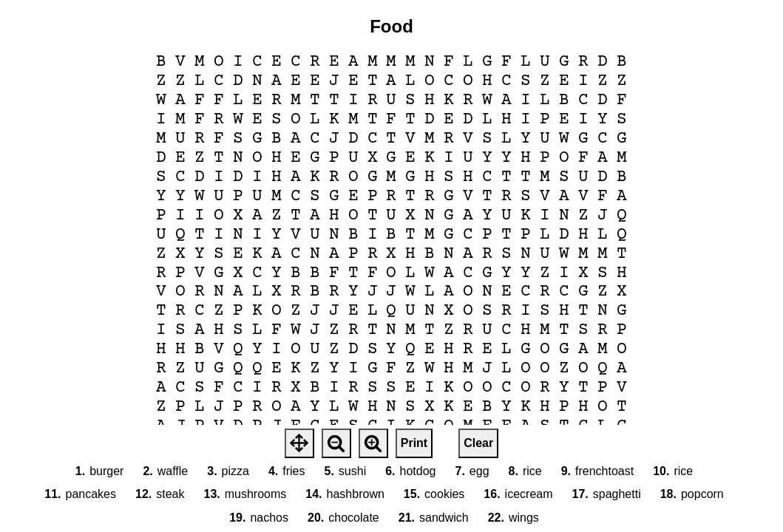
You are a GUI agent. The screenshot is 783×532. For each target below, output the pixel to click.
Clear (478, 443)
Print (414, 443)
